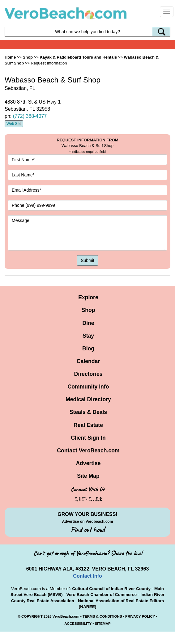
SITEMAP (102, 624)
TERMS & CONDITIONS (102, 616)
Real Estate (88, 425)
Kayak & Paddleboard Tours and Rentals (78, 57)
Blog (88, 349)
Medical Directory (88, 399)
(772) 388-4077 (30, 116)
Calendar (88, 361)
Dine (88, 323)
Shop (88, 310)
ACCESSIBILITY (78, 624)
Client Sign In (88, 438)
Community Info (88, 387)
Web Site (14, 124)
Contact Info (87, 576)
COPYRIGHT (32, 616)
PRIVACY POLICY (140, 616)
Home (10, 57)
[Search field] (87, 32)
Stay (88, 336)
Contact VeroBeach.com (88, 451)
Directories (88, 374)
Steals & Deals (88, 412)
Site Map (88, 476)
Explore (88, 297)
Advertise (88, 463)
